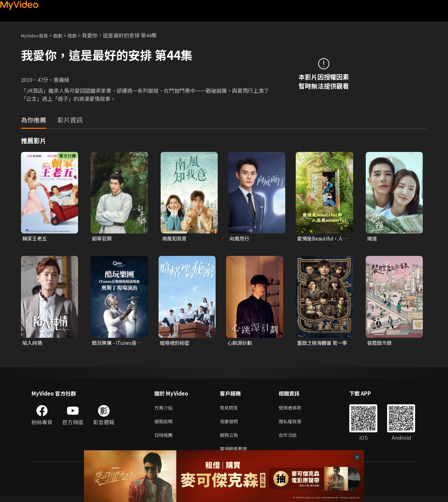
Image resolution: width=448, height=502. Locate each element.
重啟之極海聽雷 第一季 (321, 344)
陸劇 (79, 35)
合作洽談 (293, 439)
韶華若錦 (103, 239)
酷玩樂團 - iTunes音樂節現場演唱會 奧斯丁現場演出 (116, 344)
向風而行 (240, 239)
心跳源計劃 (241, 344)
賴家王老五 (36, 239)
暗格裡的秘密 (176, 344)
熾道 (372, 239)
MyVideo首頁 (37, 35)
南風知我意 (175, 239)
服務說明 (165, 424)
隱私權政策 (296, 424)
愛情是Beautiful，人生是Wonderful (322, 239)
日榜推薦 (165, 439)
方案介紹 (165, 409)
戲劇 (63, 35)
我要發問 (230, 424)
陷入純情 (33, 344)
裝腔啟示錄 (380, 344)
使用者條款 (296, 409)
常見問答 (230, 409)
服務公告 (230, 439)
